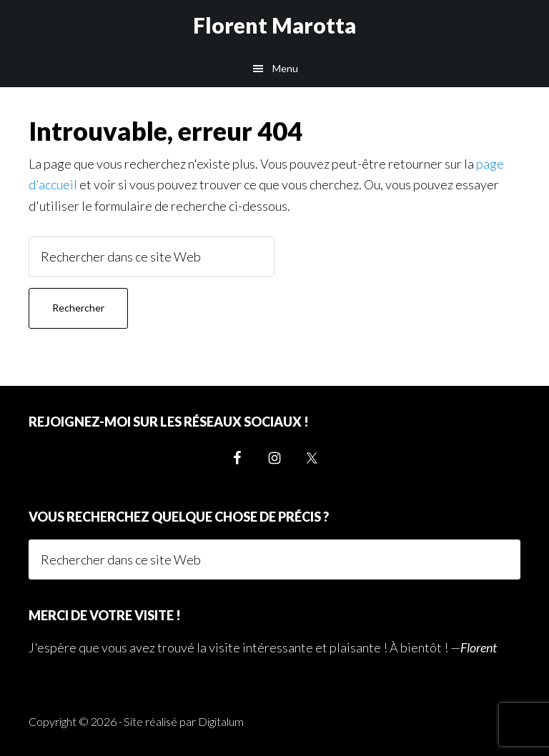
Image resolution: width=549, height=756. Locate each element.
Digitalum (221, 721)
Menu (285, 68)
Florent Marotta (274, 25)
